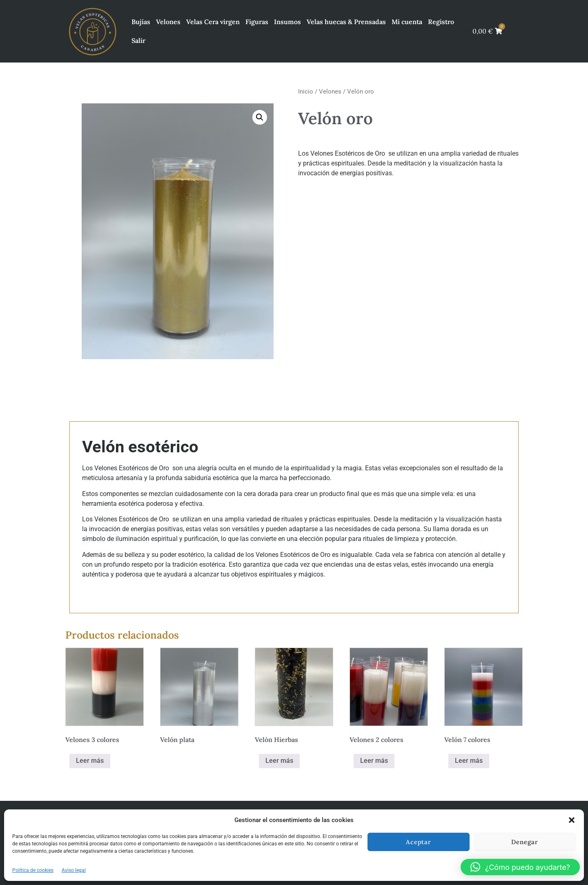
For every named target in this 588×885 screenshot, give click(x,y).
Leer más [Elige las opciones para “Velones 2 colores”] (374, 761)
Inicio (306, 92)
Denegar (525, 842)
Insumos (287, 22)
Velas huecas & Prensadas (346, 22)
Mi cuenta (407, 22)
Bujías (141, 22)
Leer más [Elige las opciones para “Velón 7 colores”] (469, 761)
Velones (168, 22)
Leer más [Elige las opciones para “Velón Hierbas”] (279, 761)
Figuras (257, 22)
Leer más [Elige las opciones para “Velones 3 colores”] (90, 761)
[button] (572, 820)
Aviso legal (74, 870)
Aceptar (419, 842)
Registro (441, 22)
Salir (138, 40)
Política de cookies (33, 870)
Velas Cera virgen (213, 22)
